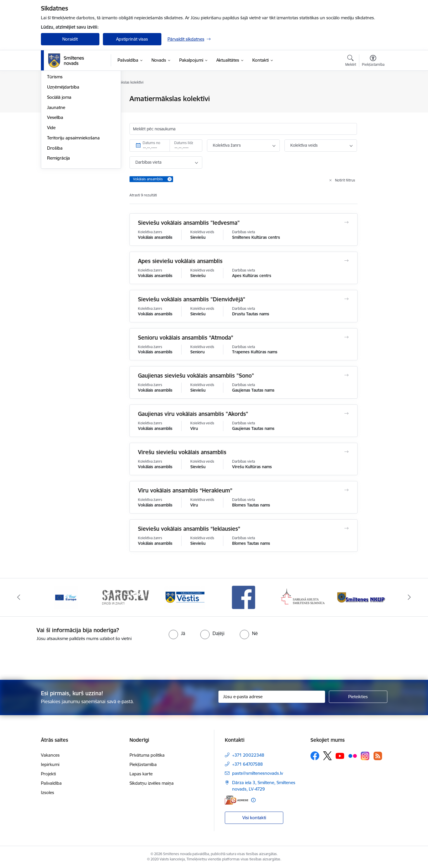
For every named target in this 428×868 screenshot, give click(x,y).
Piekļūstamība (143, 764)
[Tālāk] (410, 597)
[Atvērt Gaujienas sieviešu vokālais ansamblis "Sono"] (346, 375)
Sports (53, 130)
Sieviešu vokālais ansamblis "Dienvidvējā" (192, 299)
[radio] (177, 633)
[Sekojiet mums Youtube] (340, 755)
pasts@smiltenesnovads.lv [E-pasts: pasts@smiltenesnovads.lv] (258, 773)
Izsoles (48, 792)
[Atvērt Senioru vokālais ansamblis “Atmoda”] (346, 337)
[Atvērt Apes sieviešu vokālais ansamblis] (346, 261)
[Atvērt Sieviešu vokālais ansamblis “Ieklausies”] (346, 528)
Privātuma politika (147, 755)
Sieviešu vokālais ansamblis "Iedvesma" (189, 223)
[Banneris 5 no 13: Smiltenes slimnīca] (303, 597)
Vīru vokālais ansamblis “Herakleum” (185, 490)
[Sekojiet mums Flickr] (353, 755)
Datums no (151, 143)
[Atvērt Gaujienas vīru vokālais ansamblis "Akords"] (346, 414)
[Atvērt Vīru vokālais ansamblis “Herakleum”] (346, 490)
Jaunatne (56, 170)
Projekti (48, 774)
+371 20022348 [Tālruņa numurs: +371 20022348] (248, 755)
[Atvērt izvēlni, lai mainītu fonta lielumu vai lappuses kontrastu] (373, 61)
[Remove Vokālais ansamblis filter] (170, 179)
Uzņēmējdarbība (63, 150)
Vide (51, 190)
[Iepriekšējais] (19, 597)
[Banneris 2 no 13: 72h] (125, 597)
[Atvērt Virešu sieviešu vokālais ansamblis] (346, 452)
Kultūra (54, 119)
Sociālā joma (59, 160)
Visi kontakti (254, 818)
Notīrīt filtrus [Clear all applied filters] (345, 180)
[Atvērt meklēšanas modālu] (351, 61)
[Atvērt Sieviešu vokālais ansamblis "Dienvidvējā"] (346, 299)
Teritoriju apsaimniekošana (73, 201)
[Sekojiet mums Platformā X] (327, 756)
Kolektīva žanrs (227, 145)
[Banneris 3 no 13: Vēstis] (184, 597)
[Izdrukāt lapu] (373, 96)
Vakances (50, 755)
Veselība (55, 180)
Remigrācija (58, 221)
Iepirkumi (50, 764)
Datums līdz (184, 143)
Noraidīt (70, 39)
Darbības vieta (148, 162)
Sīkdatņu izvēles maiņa (152, 783)
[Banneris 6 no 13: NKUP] (362, 597)
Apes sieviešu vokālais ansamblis (180, 261)
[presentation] (225, 658)
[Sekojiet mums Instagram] (365, 756)
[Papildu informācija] (253, 800)
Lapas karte (141, 774)
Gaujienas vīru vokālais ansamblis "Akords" (193, 414)
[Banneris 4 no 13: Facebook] (244, 597)
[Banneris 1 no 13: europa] (66, 597)
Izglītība (55, 109)
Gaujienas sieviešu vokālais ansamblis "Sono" (196, 376)
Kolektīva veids (304, 145)
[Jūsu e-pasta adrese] (272, 697)
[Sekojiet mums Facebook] (315, 756)
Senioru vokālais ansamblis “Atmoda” (186, 338)
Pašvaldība (51, 783)
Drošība (55, 211)
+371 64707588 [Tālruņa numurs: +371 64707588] (247, 764)
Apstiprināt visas (132, 39)
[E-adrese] (237, 800)
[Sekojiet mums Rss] (378, 756)
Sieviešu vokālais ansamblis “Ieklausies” (189, 529)
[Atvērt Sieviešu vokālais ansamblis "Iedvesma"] (346, 222)
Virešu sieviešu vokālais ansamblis (182, 452)
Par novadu (58, 99)
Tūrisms (55, 140)
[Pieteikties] (358, 697)
